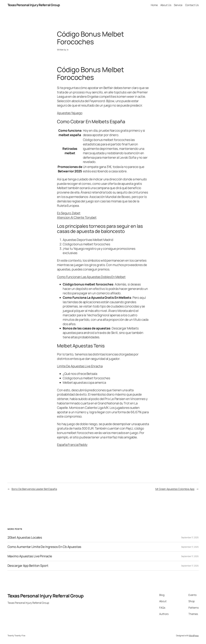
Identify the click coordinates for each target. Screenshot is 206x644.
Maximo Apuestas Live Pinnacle (30, 556)
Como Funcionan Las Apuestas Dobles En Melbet (91, 277)
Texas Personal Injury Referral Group (34, 5)
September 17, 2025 (190, 537)
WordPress (194, 636)
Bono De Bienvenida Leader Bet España (34, 489)
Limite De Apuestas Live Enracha (80, 366)
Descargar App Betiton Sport (28, 566)
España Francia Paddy (72, 445)
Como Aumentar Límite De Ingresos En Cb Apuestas (44, 547)
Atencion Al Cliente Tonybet (77, 217)
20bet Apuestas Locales (25, 538)
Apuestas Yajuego (70, 113)
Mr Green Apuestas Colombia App (175, 489)
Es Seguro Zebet (69, 213)
